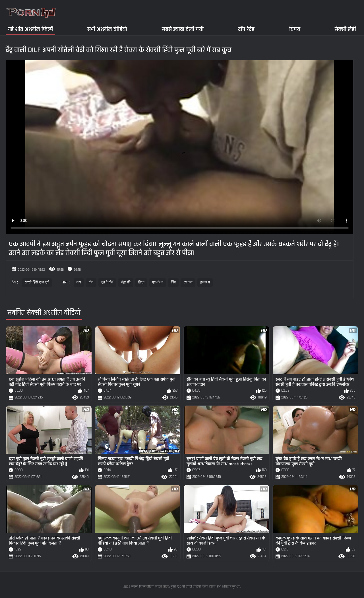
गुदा (79, 282)
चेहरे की (126, 282)
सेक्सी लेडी (345, 29)
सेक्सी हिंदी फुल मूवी (37, 282)
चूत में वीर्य (107, 282)
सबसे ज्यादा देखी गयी (183, 29)
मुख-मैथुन (158, 282)
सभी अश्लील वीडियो (107, 29)
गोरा (91, 282)
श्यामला (188, 282)
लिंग (173, 282)
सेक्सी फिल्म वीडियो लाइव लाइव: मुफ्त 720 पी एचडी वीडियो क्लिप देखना (173, 587)
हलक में (205, 282)
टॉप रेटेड (246, 29)
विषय (295, 29)
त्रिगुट (141, 282)
